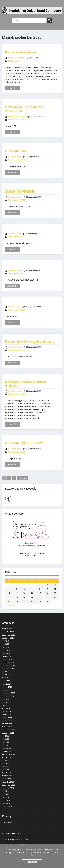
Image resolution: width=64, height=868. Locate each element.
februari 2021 (7, 776)
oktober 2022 (7, 727)
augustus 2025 (8, 638)
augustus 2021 (8, 757)
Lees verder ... (13, 88)
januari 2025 (7, 659)
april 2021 (6, 770)
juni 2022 (6, 739)
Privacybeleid (7, 822)
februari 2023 (7, 715)
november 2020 (8, 782)
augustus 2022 (8, 733)
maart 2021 (7, 773)
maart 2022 (7, 748)
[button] (32, 541)
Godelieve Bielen (15, 157)
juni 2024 (6, 675)
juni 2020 (6, 794)
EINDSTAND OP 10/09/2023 (24, 443)
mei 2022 (6, 742)
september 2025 (8, 635)
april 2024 (6, 681)
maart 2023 (7, 711)
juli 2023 (5, 699)
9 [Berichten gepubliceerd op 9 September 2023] (47, 589)
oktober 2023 (7, 690)
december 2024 (8, 662)
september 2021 (8, 754)
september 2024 (8, 666)
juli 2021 (5, 760)
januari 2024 (7, 687)
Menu (5, 5)
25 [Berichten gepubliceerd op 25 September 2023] (9, 601)
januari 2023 (7, 718)
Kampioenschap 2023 (17, 119)
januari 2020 (7, 806)
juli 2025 (5, 641)
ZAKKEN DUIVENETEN (20, 191)
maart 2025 (7, 653)
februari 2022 (7, 751)
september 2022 (8, 730)
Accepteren (32, 862)
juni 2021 (6, 764)
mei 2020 (6, 797)
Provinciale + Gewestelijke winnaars (30, 342)
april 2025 (6, 650)
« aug (7, 605)
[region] (32, 541)
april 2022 (6, 745)
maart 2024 (7, 684)
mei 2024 (6, 678)
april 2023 (6, 708)
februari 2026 (7, 629)
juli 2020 (5, 791)
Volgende (22, 478)
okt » (13, 605)
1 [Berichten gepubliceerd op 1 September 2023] (40, 585)
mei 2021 (6, 767)
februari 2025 (7, 656)
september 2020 (8, 785)
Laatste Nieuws (14, 61)
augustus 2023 (8, 696)
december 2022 (8, 721)
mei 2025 (6, 647)
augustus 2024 (8, 669)
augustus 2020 (8, 788)
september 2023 (8, 693)
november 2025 (8, 632)
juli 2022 (5, 736)
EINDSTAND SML (17, 151)
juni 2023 (6, 702)
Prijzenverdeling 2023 (17, 200)
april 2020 (6, 800)
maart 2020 (7, 803)
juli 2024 (5, 672)
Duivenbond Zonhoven (17, 58)
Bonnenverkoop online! (21, 52)
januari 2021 (7, 779)
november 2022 (8, 724)
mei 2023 (6, 705)
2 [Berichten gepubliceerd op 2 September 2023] (47, 585)
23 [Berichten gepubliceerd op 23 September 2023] (47, 597)
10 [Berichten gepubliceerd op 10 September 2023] (55, 589)
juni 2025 (6, 644)
